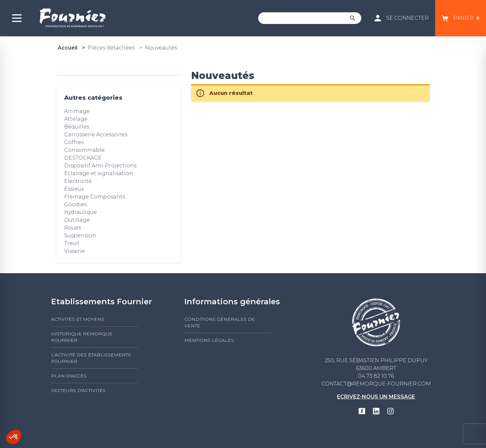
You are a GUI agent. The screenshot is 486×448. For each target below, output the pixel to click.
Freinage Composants (95, 197)
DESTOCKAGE (83, 158)
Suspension (80, 235)
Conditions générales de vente (220, 322)
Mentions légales (209, 340)
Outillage (77, 220)
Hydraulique (81, 212)
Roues (73, 228)
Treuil (72, 243)
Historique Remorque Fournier (82, 337)
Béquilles (77, 127)
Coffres (74, 142)
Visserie (75, 251)
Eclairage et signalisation (99, 173)
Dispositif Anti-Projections (100, 166)
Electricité (78, 181)
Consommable (84, 150)
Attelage (76, 119)
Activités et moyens (78, 319)
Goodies (75, 204)
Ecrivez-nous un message (376, 397)
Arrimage (77, 111)
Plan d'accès (69, 376)
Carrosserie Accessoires (96, 134)
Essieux (74, 189)
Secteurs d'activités (78, 390)
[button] (14, 437)
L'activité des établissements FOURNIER (91, 358)
